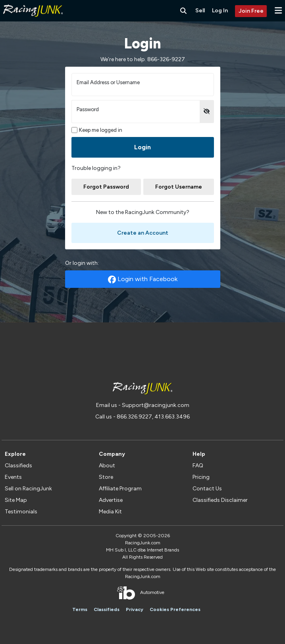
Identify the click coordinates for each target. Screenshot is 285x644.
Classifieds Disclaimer (220, 500)
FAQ (198, 466)
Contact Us (207, 489)
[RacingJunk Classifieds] (33, 20)
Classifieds (18, 466)
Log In (220, 11)
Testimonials (21, 512)
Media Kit (110, 512)
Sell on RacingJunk (28, 489)
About (107, 466)
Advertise (111, 500)
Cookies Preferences (175, 609)
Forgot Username (179, 187)
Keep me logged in (97, 130)
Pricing (201, 477)
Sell (200, 11)
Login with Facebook (143, 279)
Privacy (135, 609)
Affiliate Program (120, 489)
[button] (278, 11)
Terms (80, 609)
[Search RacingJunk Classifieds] (183, 11)
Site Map (16, 500)
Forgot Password (106, 187)
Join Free (251, 11)
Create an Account (143, 233)
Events (13, 477)
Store (106, 477)
